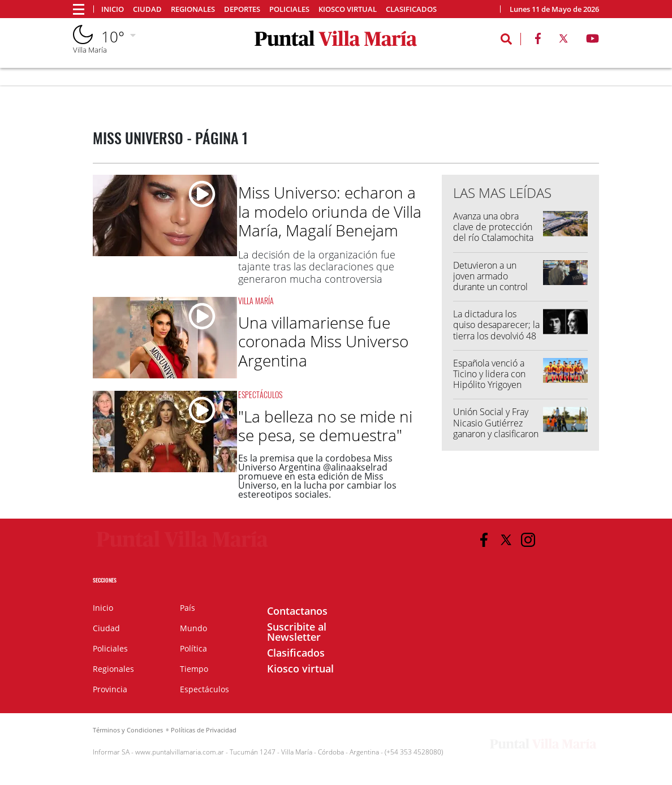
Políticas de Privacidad (204, 730)
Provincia (110, 689)
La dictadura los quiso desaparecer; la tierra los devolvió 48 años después (496, 330)
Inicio (113, 9)
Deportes (242, 9)
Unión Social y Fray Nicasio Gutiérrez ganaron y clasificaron (496, 422)
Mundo (193, 628)
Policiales (289, 9)
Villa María (256, 301)
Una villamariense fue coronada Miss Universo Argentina (323, 341)
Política (193, 648)
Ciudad (147, 9)
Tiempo (194, 669)
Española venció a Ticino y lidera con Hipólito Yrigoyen (489, 374)
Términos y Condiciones (128, 730)
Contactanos (297, 611)
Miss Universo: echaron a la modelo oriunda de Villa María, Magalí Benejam (330, 211)
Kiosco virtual (348, 9)
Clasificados (411, 9)
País (188, 608)
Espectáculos (260, 394)
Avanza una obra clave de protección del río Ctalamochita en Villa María (493, 232)
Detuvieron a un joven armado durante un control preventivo (490, 282)
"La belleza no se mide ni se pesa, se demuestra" (325, 426)
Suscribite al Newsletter (297, 632)
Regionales (193, 9)
